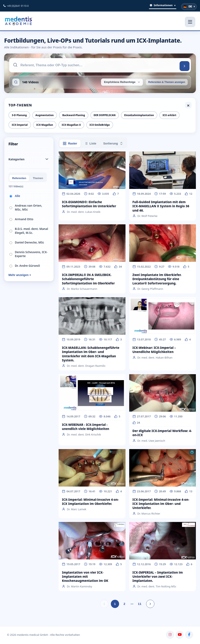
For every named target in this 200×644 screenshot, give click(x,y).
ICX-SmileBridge (100, 125)
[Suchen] (185, 66)
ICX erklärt (169, 115)
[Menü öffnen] (190, 22)
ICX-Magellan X (71, 125)
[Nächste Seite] (150, 604)
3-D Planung (19, 115)
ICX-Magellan (45, 125)
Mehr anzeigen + (20, 275)
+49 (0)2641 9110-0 (18, 6)
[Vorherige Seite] (104, 604)
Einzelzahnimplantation (139, 115)
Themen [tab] (38, 178)
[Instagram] (170, 635)
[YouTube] (180, 635)
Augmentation (45, 115)
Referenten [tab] (19, 178)
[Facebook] (189, 635)
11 (140, 604)
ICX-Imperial (20, 125)
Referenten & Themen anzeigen (167, 82)
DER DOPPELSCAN (105, 115)
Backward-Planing (74, 115)
